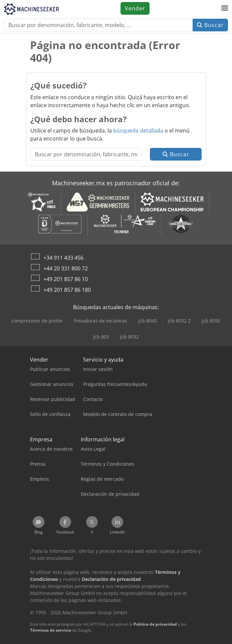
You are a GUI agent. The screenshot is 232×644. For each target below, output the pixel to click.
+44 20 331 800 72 (66, 268)
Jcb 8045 (148, 321)
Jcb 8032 (130, 337)
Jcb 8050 (211, 321)
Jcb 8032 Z (179, 321)
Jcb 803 (101, 337)
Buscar (210, 25)
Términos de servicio (51, 630)
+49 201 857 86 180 (67, 290)
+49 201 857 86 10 (66, 279)
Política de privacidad (155, 624)
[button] (225, 8)
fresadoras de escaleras (100, 321)
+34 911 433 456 (63, 258)
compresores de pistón (37, 321)
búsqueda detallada (138, 131)
